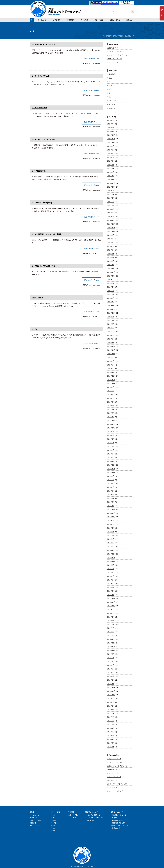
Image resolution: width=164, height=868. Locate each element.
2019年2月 (111, 413)
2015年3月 (111, 587)
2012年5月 (111, 713)
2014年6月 (111, 621)
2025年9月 (111, 146)
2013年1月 (111, 684)
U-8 (110, 93)
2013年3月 (111, 676)
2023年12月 (111, 224)
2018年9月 (111, 432)
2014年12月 (111, 598)
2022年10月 (111, 276)
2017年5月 (111, 491)
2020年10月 (111, 354)
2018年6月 (111, 443)
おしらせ (112, 104)
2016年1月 (111, 550)
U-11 (110, 82)
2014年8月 (111, 613)
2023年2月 (111, 261)
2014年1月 (111, 639)
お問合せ (129, 20)
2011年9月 (111, 732)
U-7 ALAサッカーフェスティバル (43, 139)
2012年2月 (111, 724)
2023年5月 (111, 250)
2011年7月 (111, 739)
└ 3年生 (54, 823)
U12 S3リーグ (112, 788)
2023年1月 (111, 265)
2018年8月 (111, 435)
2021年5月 (111, 328)
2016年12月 (111, 509)
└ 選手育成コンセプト (118, 823)
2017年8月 (111, 480)
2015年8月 (111, 569)
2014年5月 (111, 624)
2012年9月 (111, 698)
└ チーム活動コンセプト (119, 825)
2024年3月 (111, 213)
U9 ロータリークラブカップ (117, 784)
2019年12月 (111, 376)
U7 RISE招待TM (37, 297)
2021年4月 (111, 331)
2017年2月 (111, 502)
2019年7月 (111, 394)
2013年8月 (111, 658)
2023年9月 (111, 235)
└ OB (53, 831)
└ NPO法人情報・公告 (93, 815)
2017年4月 (111, 495)
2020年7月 (111, 365)
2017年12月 (111, 465)
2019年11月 (111, 380)
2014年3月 (111, 632)
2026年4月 (111, 124)
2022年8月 (111, 283)
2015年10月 (111, 561)
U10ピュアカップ (113, 62)
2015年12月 (111, 554)
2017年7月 (111, 483)
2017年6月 (111, 487)
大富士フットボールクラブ (64, 12)
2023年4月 (111, 254)
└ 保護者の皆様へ (117, 820)
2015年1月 (111, 595)
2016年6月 (111, 532)
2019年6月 (111, 398)
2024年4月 (111, 209)
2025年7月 (111, 153)
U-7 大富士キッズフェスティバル (43, 44)
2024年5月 (111, 205)
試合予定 (112, 108)
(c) (72, 866)
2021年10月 (111, 313)
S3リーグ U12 (112, 780)
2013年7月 (111, 661)
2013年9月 (111, 654)
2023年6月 (111, 246)
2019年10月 (111, 383)
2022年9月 (111, 279)
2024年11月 (111, 183)
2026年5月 (111, 120)
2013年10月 (111, 650)
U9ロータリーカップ (114, 59)
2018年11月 (111, 424)
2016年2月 (111, 546)
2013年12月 (111, 643)
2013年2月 (111, 680)
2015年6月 (111, 576)
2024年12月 (111, 179)
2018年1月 (111, 461)
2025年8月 (111, 150)
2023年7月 (111, 242)
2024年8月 (111, 194)
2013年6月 (111, 665)
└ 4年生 (54, 820)
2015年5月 (111, 580)
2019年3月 (111, 409)
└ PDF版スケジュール (118, 815)
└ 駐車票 (114, 818)
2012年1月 (111, 728)
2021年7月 (111, 320)
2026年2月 (111, 131)
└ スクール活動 (72, 815)
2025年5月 (111, 161)
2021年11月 (111, 309)
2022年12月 (111, 268)
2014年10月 (111, 606)
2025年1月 (111, 176)
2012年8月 (111, 702)
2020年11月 (111, 350)
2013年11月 (111, 647)
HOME (32, 812)
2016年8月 (111, 524)
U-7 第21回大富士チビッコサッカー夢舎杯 (47, 234)
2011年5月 (111, 743)
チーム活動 (84, 20)
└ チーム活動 (71, 818)
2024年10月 (111, 187)
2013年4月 (111, 672)
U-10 (110, 85)
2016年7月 (111, 528)
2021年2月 (111, 339)
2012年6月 (111, 710)
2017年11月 (111, 469)
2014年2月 (111, 635)
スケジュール (42, 20)
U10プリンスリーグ (114, 48)
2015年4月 (111, 583)
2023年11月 (111, 228)
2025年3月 (111, 168)
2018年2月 (111, 457)
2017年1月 (111, 506)
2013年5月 (111, 669)
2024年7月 (111, 198)
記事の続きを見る (91, 59)
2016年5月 (111, 535)
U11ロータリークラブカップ (117, 55)
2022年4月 (111, 298)
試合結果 (85, 63)
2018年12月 (111, 420)
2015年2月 (111, 591)
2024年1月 (111, 220)
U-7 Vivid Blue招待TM (40, 108)
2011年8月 (111, 736)
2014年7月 (111, 617)
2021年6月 (111, 324)
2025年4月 (111, 165)
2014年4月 (111, 628)
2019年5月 (111, 402)
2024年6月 (111, 202)
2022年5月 (111, 294)
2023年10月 (111, 231)
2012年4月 (111, 717)
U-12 (110, 78)
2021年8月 (111, 317)
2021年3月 (111, 335)
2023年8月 (111, 239)
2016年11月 (111, 513)
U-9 (110, 89)
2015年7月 (111, 572)
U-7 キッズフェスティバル (41, 76)
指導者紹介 (70, 20)
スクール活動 (99, 20)
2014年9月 (111, 609)
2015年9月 (111, 565)
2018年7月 (111, 439)
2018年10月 (111, 428)
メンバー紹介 (55, 812)
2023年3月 (111, 257)
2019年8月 (111, 391)
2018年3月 (111, 454)
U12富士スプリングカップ (116, 52)
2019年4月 (111, 406)
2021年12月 (111, 306)
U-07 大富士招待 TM (39, 171)
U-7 (90, 63)
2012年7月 (111, 706)
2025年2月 (111, 172)
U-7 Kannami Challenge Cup (42, 202)
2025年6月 (111, 157)
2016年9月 (111, 521)
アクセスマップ (35, 825)
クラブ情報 (57, 20)
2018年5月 (111, 446)
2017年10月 (111, 472)
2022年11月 (111, 272)
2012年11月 (111, 691)
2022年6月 (111, 291)
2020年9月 (111, 357)
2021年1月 (111, 343)
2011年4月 (111, 747)
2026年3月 (111, 128)
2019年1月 (111, 417)
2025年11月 (111, 139)
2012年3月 (111, 721)
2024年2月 (111, 217)
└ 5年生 (54, 818)
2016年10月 (111, 517)
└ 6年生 (54, 815)
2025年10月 (111, 142)
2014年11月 (111, 602)
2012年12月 (111, 687)
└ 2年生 (54, 825)
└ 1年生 (54, 828)
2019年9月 (111, 387)
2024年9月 (111, 191)
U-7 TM (34, 329)
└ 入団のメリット (117, 828)
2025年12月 (111, 135)
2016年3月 (111, 543)
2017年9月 (111, 476)
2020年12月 (111, 346)
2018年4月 (111, 450)
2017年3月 (111, 498)
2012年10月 (111, 695)
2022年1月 (111, 302)
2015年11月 (111, 558)
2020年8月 (111, 361)
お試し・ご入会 (115, 20)
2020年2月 (111, 368)
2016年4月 (111, 539)
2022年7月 (111, 287)
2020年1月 (111, 372)
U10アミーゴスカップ (115, 791)
